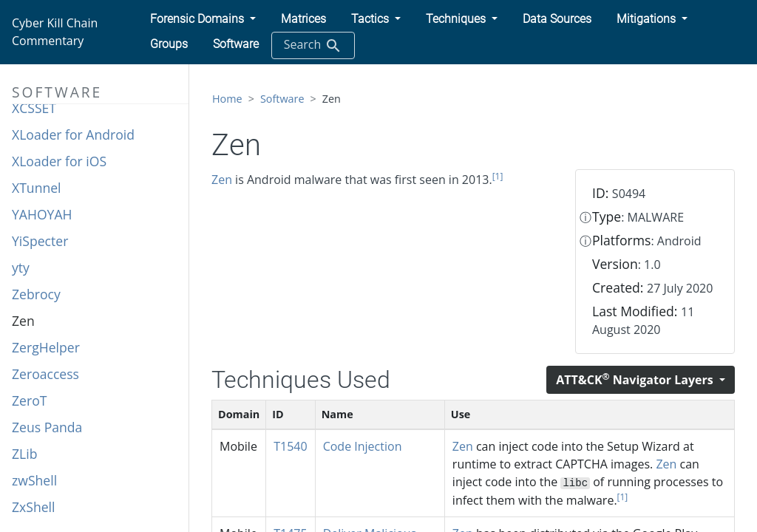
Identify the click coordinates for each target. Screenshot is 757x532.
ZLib (24, 454)
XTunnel (37, 188)
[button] (203, 19)
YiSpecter (40, 241)
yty (21, 267)
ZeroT (29, 400)
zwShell (34, 480)
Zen (23, 321)
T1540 (290, 446)
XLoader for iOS (59, 161)
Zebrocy (36, 294)
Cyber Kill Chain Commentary (55, 32)
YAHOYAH (42, 214)
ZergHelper (46, 347)
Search (313, 45)
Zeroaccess (45, 374)
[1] (498, 176)
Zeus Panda (47, 427)
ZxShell (33, 507)
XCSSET (34, 108)
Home (227, 99)
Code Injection (363, 446)
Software (282, 99)
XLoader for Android (73, 134)
